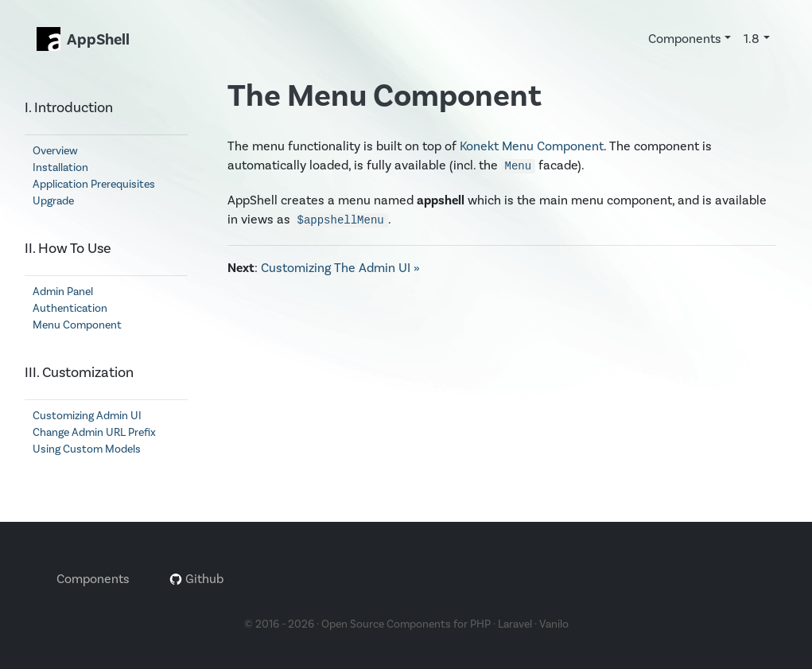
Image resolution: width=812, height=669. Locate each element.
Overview (55, 151)
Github (196, 579)
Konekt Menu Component (532, 146)
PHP (480, 624)
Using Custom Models (87, 449)
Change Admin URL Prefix (94, 433)
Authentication (70, 309)
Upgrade (53, 201)
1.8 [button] (752, 39)
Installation (60, 168)
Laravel (515, 624)
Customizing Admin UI (87, 416)
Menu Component (77, 325)
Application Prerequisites (94, 185)
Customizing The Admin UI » (340, 268)
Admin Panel (63, 292)
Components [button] (685, 39)
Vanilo (554, 624)
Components (93, 579)
